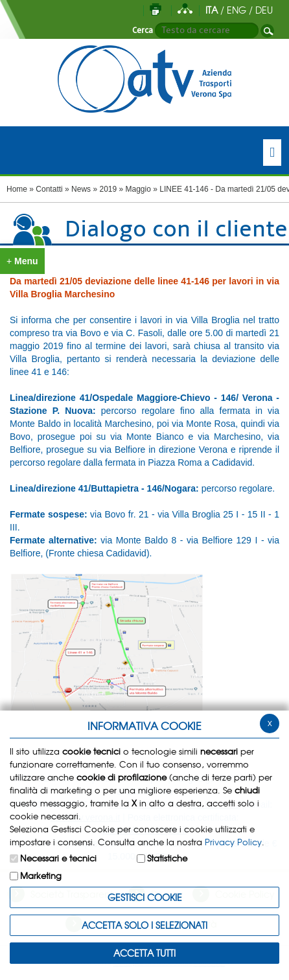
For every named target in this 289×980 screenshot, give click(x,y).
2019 (108, 189)
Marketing (41, 875)
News (81, 189)
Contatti (49, 189)
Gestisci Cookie (145, 897)
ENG (237, 10)
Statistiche (167, 858)
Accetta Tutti (144, 953)
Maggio (138, 189)
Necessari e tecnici (58, 858)
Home (17, 189)
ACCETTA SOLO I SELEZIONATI (144, 925)
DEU (264, 10)
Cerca (143, 30)
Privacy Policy (233, 842)
